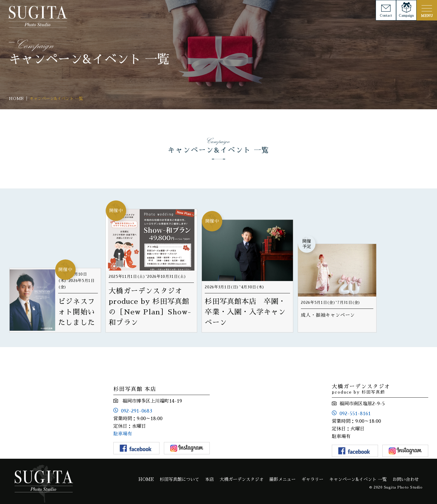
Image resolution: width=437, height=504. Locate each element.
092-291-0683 (137, 411)
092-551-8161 (355, 414)
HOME (146, 479)
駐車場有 (123, 434)
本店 (209, 479)
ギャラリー (312, 479)
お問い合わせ (406, 479)
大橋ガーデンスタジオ (242, 479)
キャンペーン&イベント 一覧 (358, 479)
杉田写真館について (180, 479)
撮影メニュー (282, 479)
